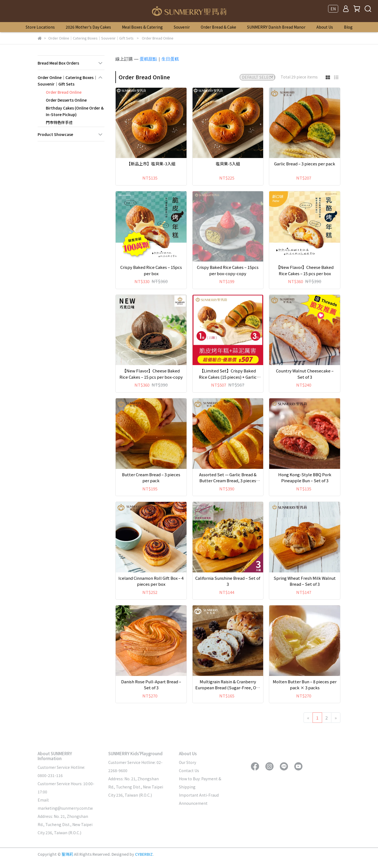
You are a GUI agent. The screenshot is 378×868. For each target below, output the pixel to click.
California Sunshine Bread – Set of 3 (228, 581)
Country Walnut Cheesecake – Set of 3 (305, 374)
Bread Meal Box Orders (58, 63)
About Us (325, 27)
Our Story (187, 762)
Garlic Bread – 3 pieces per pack (305, 164)
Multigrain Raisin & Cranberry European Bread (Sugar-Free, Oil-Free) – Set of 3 (228, 685)
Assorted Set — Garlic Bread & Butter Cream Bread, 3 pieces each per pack (228, 478)
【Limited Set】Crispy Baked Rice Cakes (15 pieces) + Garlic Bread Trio (228, 374)
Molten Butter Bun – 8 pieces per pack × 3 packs (305, 685)
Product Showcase (55, 134)
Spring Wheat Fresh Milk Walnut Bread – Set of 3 (305, 581)
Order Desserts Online (66, 100)
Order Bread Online (64, 92)
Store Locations (40, 27)
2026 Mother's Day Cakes (88, 27)
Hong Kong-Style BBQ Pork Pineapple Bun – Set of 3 (305, 478)
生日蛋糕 (170, 59)
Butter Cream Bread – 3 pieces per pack (151, 478)
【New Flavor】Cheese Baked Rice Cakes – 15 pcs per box (305, 270)
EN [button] (333, 9)
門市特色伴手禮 (59, 122)
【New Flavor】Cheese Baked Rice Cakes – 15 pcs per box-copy (151, 374)
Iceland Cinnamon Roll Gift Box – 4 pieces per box (151, 581)
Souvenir (182, 27)
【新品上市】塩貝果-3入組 (151, 164)
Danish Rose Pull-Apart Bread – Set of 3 (151, 685)
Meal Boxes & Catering (142, 27)
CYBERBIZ (144, 854)
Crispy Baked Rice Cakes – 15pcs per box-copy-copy (228, 270)
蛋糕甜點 (148, 59)
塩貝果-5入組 (228, 164)
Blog (348, 27)
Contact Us (189, 770)
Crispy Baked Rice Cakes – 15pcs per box (151, 270)
